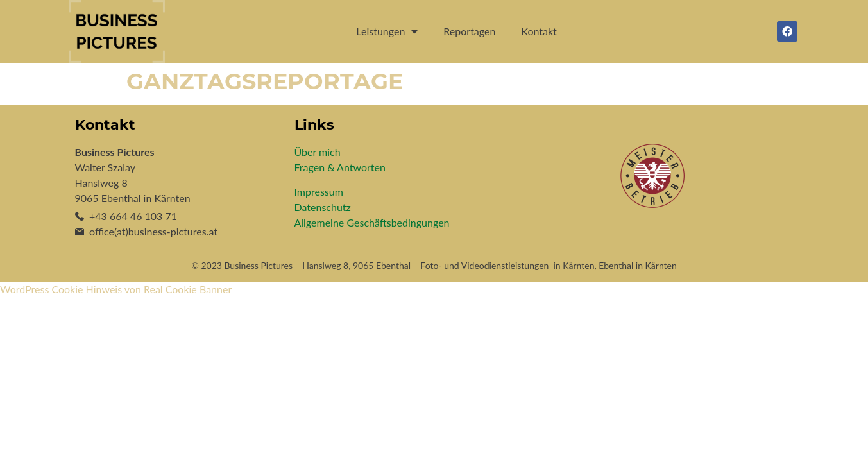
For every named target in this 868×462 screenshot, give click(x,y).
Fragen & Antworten (340, 167)
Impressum (319, 192)
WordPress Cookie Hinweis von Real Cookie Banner (116, 289)
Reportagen (469, 31)
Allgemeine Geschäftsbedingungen (372, 222)
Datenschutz (323, 207)
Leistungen (387, 31)
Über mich (318, 152)
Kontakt (539, 31)
